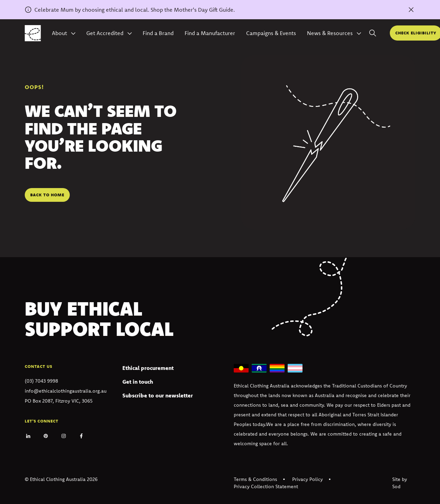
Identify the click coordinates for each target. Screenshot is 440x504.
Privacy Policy (307, 479)
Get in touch (138, 382)
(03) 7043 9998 (41, 381)
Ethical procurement (148, 368)
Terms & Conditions (255, 479)
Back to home (47, 195)
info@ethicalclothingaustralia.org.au (66, 391)
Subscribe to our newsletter (158, 395)
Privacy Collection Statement (266, 486)
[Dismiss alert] (411, 10)
